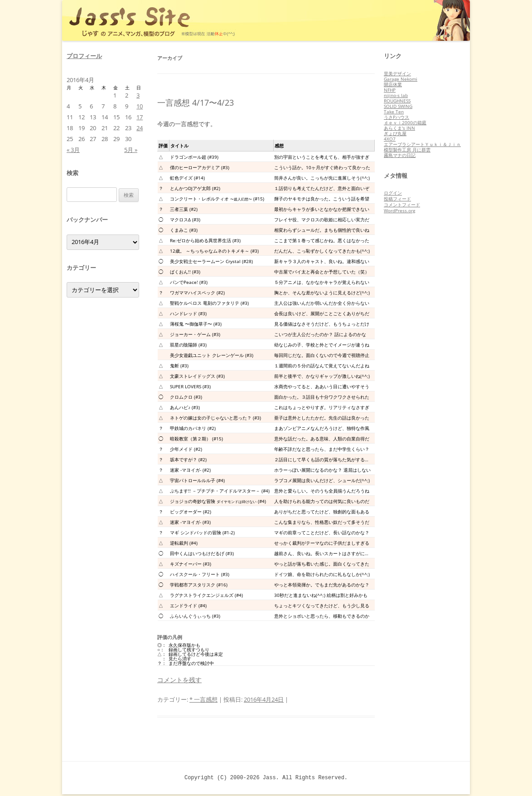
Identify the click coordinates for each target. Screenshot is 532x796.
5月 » (131, 150)
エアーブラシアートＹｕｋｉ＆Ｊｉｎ (422, 144)
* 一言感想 (203, 699)
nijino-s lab (396, 95)
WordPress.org (399, 210)
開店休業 (393, 84)
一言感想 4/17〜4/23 (196, 103)
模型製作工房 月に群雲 (407, 150)
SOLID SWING (398, 106)
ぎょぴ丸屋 (395, 133)
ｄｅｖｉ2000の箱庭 (405, 122)
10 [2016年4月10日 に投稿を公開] (140, 106)
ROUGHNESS (397, 101)
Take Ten (394, 112)
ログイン (393, 193)
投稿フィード (397, 199)
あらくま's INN (399, 128)
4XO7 (390, 139)
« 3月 (73, 150)
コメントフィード (402, 205)
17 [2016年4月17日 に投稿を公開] (140, 117)
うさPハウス (397, 117)
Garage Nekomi (401, 79)
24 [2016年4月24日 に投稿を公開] (140, 128)
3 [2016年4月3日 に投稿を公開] (138, 95)
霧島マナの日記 (400, 155)
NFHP (390, 90)
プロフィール (84, 56)
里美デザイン (397, 73)
